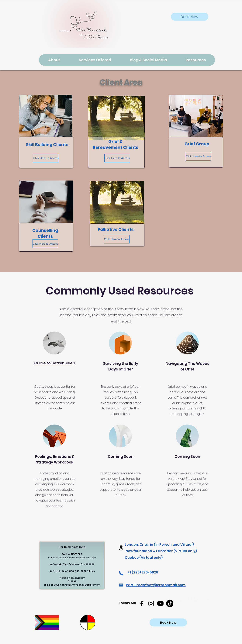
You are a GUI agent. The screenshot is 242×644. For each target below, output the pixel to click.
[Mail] (121, 585)
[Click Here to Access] (46, 158)
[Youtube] (160, 603)
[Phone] (121, 573)
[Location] (121, 548)
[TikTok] (170, 603)
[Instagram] (151, 603)
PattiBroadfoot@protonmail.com (156, 585)
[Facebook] (142, 603)
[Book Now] (190, 17)
